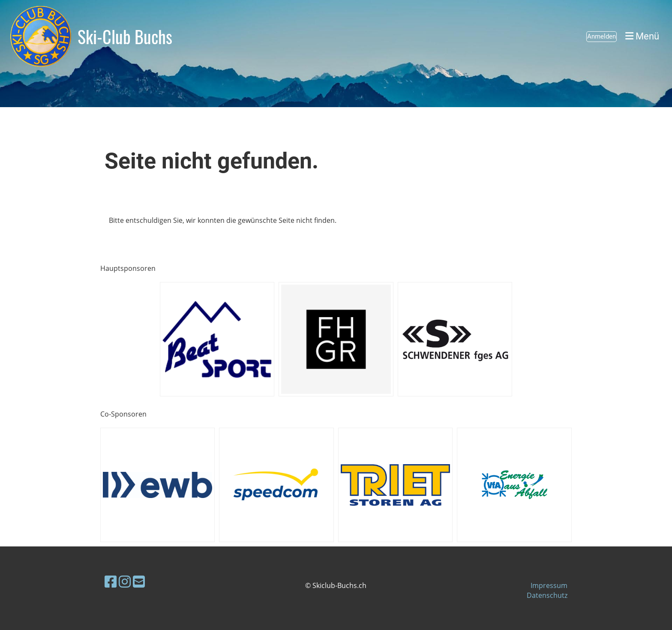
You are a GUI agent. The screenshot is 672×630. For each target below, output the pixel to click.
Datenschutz (547, 595)
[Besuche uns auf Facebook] (111, 581)
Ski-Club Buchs (125, 36)
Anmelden (601, 36)
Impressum (549, 585)
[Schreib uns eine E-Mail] (139, 581)
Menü (642, 36)
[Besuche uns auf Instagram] (125, 581)
